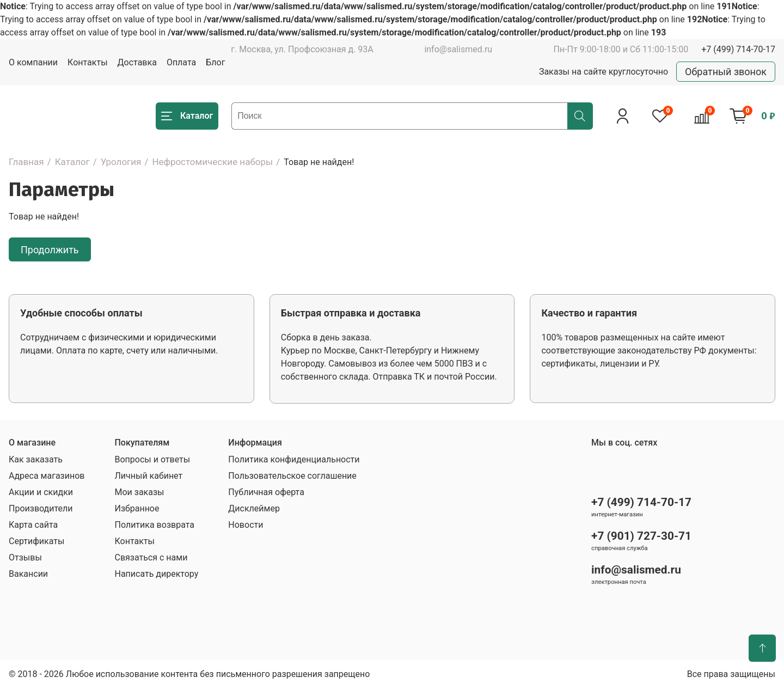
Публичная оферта (266, 492)
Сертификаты (36, 541)
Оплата (181, 62)
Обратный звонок (726, 72)
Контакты (87, 62)
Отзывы (25, 557)
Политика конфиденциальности (294, 459)
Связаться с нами (151, 557)
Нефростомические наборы (212, 162)
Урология (121, 162)
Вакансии (28, 574)
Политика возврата (154, 525)
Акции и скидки (41, 492)
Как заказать (36, 459)
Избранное (137, 508)
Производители (41, 508)
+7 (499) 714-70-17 (738, 49)
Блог (215, 62)
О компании (33, 62)
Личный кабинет (148, 476)
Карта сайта (33, 525)
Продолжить (50, 250)
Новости (246, 525)
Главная (26, 162)
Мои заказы (139, 492)
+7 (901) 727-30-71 (641, 536)
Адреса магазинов (47, 476)
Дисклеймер (254, 508)
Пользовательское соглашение (292, 476)
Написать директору (156, 574)
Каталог (72, 162)
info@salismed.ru (458, 49)
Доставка (137, 62)
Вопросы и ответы (152, 459)
